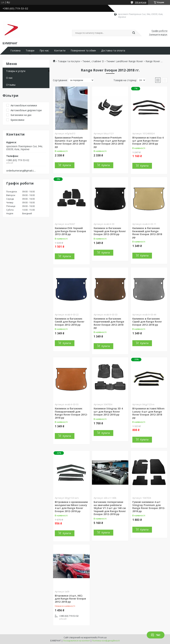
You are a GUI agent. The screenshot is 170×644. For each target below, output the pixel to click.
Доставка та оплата (113, 51)
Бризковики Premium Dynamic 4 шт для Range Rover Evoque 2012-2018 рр (71, 142)
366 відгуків (141, 2)
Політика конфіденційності (106, 641)
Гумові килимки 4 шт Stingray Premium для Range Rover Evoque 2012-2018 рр (149, 507)
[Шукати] (134, 33)
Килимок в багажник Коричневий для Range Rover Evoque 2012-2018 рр (109, 323)
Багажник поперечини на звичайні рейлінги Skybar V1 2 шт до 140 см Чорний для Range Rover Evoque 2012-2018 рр (110, 508)
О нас (9, 78)
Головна (15, 51)
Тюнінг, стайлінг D (93, 61)
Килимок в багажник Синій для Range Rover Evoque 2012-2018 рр (70, 322)
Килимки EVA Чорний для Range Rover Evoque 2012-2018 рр (70, 231)
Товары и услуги (16, 71)
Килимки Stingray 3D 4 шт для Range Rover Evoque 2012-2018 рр (108, 411)
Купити (67, 165)
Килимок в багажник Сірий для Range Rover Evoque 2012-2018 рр (147, 322)
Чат (156, 635)
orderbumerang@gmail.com (21, 171)
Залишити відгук (158, 35)
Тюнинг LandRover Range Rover (125, 61)
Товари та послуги (69, 61)
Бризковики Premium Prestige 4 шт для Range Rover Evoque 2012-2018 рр (110, 142)
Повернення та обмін (83, 51)
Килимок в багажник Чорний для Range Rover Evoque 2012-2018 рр (110, 231)
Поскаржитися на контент (76, 641)
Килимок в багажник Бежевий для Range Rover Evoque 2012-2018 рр (147, 233)
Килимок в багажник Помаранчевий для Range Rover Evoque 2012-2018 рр (71, 413)
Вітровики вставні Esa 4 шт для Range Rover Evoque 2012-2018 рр (148, 141)
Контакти (60, 51)
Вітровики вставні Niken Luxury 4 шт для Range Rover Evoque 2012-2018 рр (148, 413)
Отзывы (11, 85)
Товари (30, 51)
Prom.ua (102, 637)
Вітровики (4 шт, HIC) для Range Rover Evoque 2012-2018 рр (70, 599)
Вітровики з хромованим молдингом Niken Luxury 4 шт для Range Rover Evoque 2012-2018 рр (71, 507)
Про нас (44, 51)
